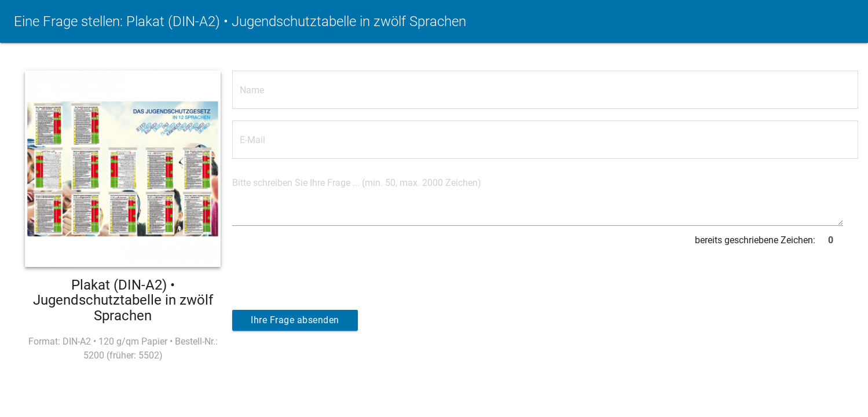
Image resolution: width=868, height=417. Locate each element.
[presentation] (320, 273)
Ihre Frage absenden (295, 320)
